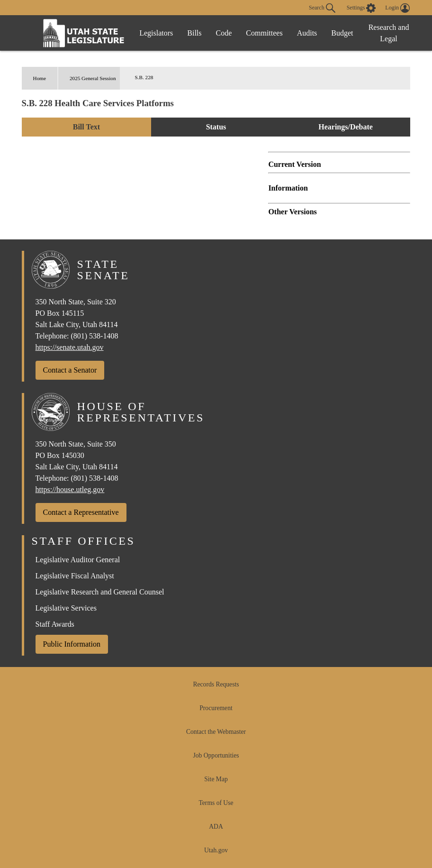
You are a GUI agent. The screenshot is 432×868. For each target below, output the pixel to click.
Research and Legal (389, 33)
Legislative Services (66, 608)
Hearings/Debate (346, 127)
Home (40, 78)
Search (322, 8)
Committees (264, 33)
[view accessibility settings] (361, 8)
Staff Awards (55, 624)
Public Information (72, 644)
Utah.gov (216, 850)
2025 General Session (93, 78)
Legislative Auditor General (78, 560)
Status (216, 127)
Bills (194, 33)
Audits (307, 33)
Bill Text (86, 127)
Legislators (156, 33)
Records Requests (216, 684)
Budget (342, 33)
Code (224, 33)
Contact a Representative (81, 512)
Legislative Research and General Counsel (100, 592)
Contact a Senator (70, 370)
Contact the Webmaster (216, 732)
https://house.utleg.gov (70, 489)
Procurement (216, 708)
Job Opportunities (216, 755)
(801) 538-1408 (94, 336)
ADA (216, 827)
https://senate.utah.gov (70, 347)
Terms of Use (216, 803)
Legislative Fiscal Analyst (75, 576)
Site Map (216, 779)
